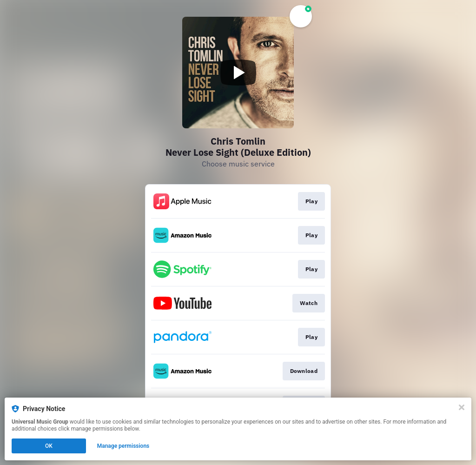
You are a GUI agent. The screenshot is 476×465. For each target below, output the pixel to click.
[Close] (462, 407)
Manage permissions (123, 446)
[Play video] (238, 73)
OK (49, 446)
